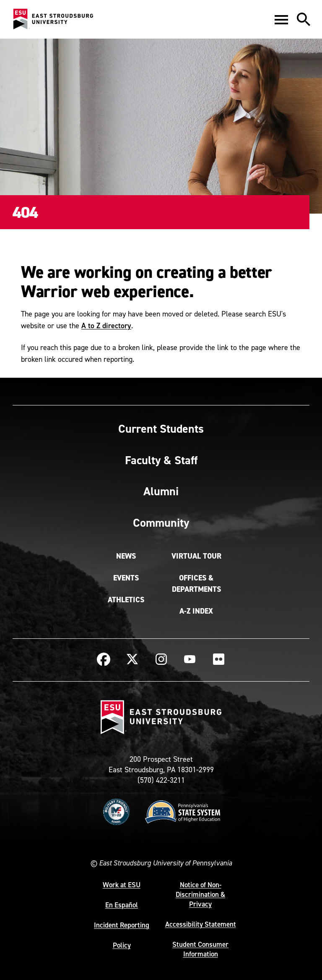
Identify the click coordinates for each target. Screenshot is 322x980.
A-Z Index (196, 611)
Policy (122, 945)
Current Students (161, 429)
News (126, 556)
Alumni (161, 491)
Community (161, 523)
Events (126, 578)
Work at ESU (122, 885)
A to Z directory (106, 325)
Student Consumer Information (200, 949)
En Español (122, 905)
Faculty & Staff (161, 460)
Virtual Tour (196, 556)
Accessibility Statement (201, 924)
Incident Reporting (122, 925)
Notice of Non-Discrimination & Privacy (200, 894)
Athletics (126, 600)
